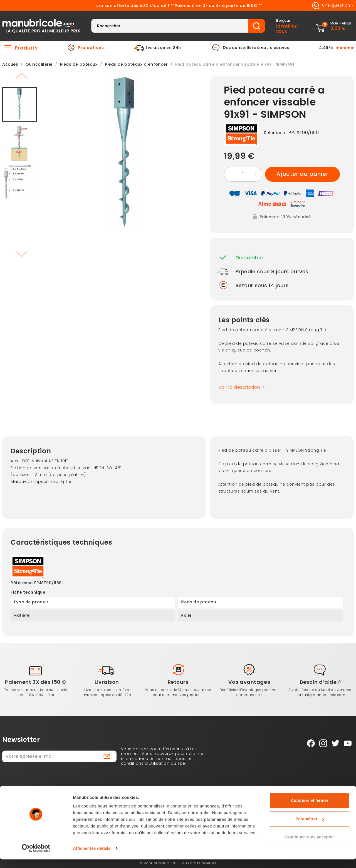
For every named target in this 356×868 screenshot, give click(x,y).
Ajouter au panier (302, 174)
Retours (178, 682)
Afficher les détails (92, 857)
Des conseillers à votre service (256, 48)
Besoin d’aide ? (320, 682)
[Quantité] (243, 174)
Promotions (91, 48)
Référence (22, 583)
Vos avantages (249, 682)
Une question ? (332, 6)
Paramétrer (310, 828)
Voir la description (243, 387)
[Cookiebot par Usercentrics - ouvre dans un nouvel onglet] (36, 857)
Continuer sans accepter (309, 846)
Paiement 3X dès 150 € (36, 682)
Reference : (276, 133)
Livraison (107, 682)
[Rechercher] (170, 26)
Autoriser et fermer (309, 809)
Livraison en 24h (163, 48)
